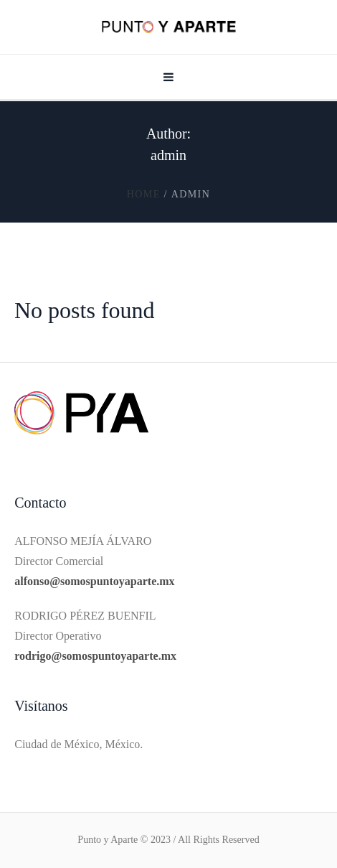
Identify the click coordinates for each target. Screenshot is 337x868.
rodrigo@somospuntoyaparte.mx (95, 656)
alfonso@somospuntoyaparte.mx (94, 581)
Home (144, 194)
